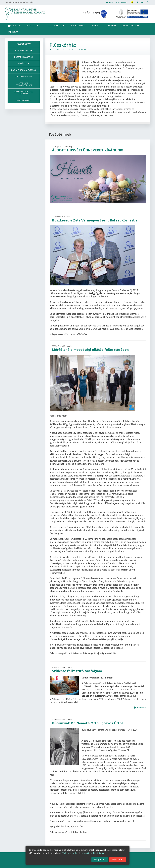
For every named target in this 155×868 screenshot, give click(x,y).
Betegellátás (33, 26)
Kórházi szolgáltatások (24, 70)
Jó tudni (112, 26)
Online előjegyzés (131, 26)
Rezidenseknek (78, 26)
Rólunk (95, 26)
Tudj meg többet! (71, 853)
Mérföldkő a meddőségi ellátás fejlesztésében (90, 350)
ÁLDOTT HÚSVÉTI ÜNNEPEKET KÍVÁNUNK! (88, 150)
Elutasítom (118, 860)
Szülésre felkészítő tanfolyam (77, 671)
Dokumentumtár (24, 50)
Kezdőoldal (58, 50)
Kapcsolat (13, 32)
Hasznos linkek (24, 100)
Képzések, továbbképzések (24, 84)
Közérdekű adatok (24, 57)
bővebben (140, 708)
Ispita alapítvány (24, 77)
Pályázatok (24, 64)
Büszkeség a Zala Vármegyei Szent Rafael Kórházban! (96, 220)
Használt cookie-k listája (92, 853)
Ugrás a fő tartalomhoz (117, 2)
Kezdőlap (14, 26)
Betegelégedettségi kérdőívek (24, 93)
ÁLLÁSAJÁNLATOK (56, 26)
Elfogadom (100, 860)
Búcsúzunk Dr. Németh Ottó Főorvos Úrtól (87, 723)
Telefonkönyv (24, 44)
